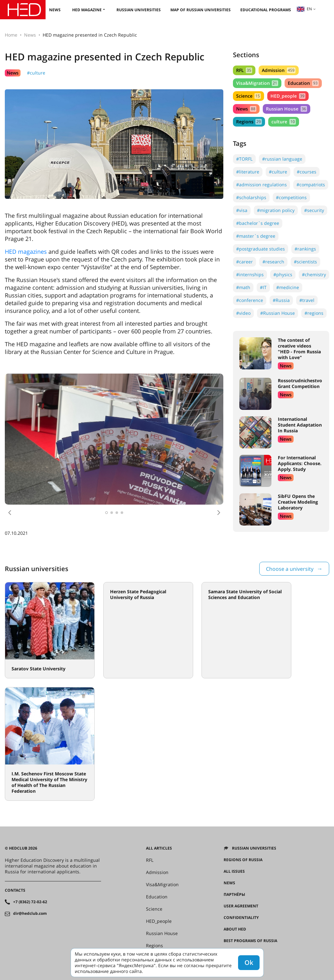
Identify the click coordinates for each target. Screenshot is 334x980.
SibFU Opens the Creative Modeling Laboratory (298, 502)
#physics (283, 274)
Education (303, 83)
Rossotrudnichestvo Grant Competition (300, 383)
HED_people (288, 96)
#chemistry (314, 274)
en (304, 9)
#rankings (305, 249)
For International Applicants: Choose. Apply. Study (300, 463)
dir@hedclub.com (30, 914)
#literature (248, 172)
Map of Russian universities (201, 10)
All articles (159, 848)
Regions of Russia (243, 860)
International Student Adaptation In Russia (300, 425)
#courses (307, 172)
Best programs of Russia (250, 941)
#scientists (305, 262)
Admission (278, 70)
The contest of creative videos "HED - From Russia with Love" (299, 349)
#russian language (282, 159)
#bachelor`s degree (258, 223)
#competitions (291, 197)
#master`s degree (256, 236)
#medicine (288, 287)
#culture (36, 73)
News (55, 10)
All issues (234, 871)
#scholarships (251, 197)
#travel (307, 300)
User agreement (241, 906)
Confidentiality (241, 918)
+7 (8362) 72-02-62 (30, 902)
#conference (250, 300)
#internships (250, 274)
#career (244, 262)
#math (243, 287)
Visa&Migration (257, 83)
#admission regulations (261, 185)
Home (11, 35)
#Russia (281, 300)
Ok (249, 962)
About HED (235, 929)
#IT (263, 287)
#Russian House (278, 313)
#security (314, 210)
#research (273, 262)
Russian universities (139, 10)
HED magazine (87, 10)
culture (283, 122)
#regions (314, 313)
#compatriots (311, 185)
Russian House (286, 109)
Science (248, 96)
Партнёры (234, 895)
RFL (244, 70)
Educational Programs (266, 10)
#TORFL (244, 159)
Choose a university (290, 569)
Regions (249, 122)
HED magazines (26, 252)
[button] (10, 513)
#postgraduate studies (261, 249)
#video (243, 313)
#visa (242, 210)
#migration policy (276, 210)
